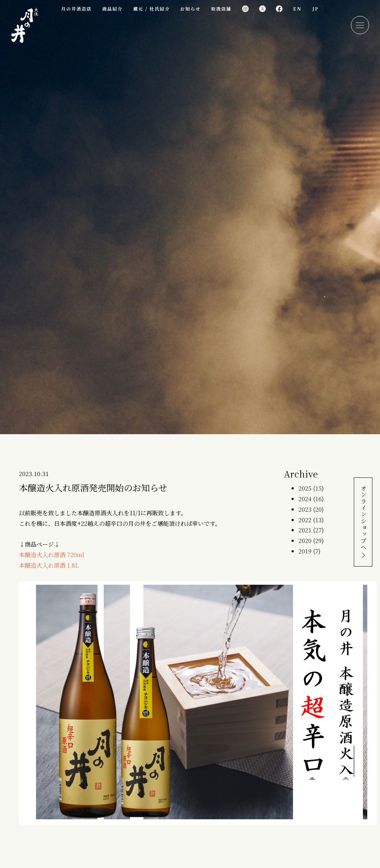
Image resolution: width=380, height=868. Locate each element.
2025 (305, 488)
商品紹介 (112, 9)
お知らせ (190, 9)
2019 (305, 551)
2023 (305, 509)
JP (316, 9)
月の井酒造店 (76, 9)
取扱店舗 (221, 9)
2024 (305, 499)
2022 (305, 520)
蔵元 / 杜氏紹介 (152, 9)
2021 (305, 530)
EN (297, 9)
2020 (305, 541)
